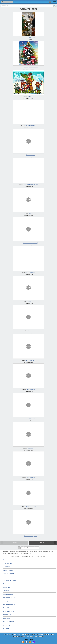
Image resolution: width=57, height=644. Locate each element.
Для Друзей (7, 587)
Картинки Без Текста (9, 604)
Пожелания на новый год (31, 184)
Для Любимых (7, 591)
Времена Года (7, 584)
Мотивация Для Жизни (10, 598)
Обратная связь (26, 634)
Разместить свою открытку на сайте (42, 634)
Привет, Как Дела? (8, 601)
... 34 (37, 548)
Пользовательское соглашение (36, 637)
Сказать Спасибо (8, 594)
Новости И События (9, 611)
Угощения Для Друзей (9, 580)
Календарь (6, 577)
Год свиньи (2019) (31, 507)
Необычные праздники (31, 536)
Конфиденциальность (19, 637)
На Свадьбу (7, 618)
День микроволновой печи (31, 67)
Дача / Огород (7, 625)
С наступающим (31, 38)
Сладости (31, 214)
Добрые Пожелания (9, 574)
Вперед (42, 543)
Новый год (31, 96)
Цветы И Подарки (8, 608)
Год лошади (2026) (31, 126)
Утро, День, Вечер (8, 563)
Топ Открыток (7, 560)
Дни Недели (7, 567)
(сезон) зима (31, 448)
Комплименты (7, 615)
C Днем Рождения (8, 570)
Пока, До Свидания (9, 622)
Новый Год (6, 628)
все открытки (7, 2)
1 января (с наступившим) (31, 243)
